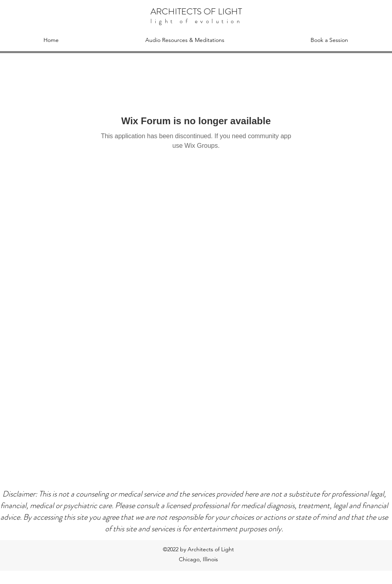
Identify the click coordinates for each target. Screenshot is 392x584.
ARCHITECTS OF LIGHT (196, 11)
